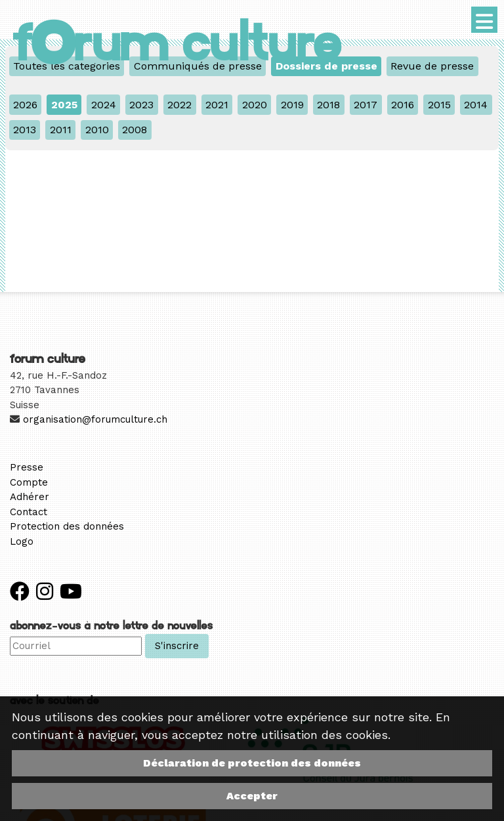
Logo (22, 541)
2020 (255, 105)
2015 (439, 105)
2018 (328, 105)
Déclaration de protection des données (252, 763)
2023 (141, 105)
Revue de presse (432, 66)
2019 (292, 105)
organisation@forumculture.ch (95, 419)
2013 (25, 130)
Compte (29, 482)
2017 (366, 105)
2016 (403, 105)
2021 (217, 105)
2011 (61, 130)
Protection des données (67, 526)
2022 (179, 105)
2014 (476, 105)
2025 (64, 105)
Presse (27, 467)
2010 (97, 130)
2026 (25, 105)
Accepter (252, 796)
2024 (104, 105)
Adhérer (30, 497)
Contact (29, 512)
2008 (135, 130)
